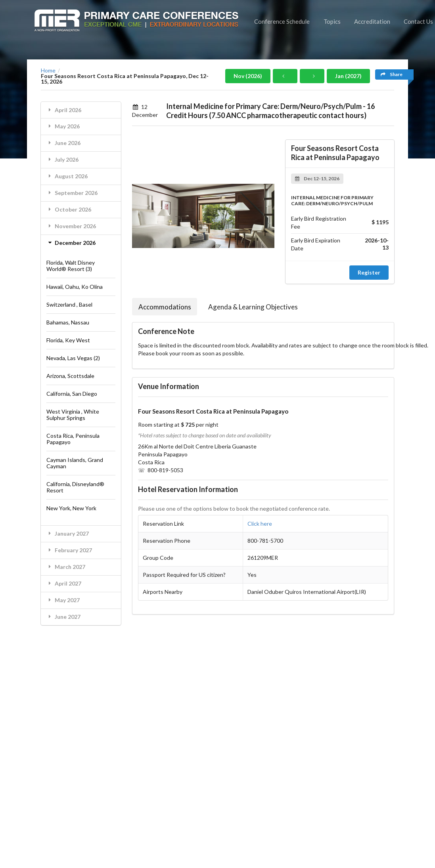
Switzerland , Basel (69, 304)
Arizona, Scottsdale (70, 376)
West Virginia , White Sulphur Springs (73, 415)
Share (392, 74)
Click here (260, 524)
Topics (332, 21)
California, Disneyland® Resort (75, 487)
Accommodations (165, 307)
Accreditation (372, 21)
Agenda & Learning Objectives (253, 307)
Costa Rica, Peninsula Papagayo (73, 439)
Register (369, 272)
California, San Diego (72, 394)
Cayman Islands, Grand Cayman (75, 463)
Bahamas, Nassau (68, 322)
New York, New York (71, 508)
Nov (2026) (248, 76)
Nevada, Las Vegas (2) (73, 358)
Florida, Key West (68, 340)
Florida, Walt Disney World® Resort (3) (71, 266)
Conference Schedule (282, 21)
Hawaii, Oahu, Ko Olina (75, 287)
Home (48, 71)
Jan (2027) (348, 76)
